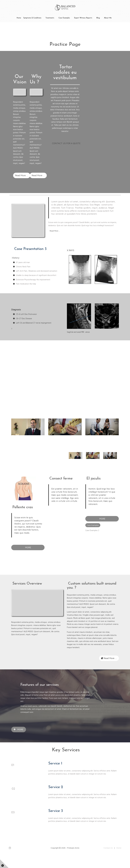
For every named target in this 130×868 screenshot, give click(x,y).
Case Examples (64, 18)
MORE (28, 558)
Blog (98, 18)
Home (19, 18)
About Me (108, 18)
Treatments (50, 18)
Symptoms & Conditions (32, 18)
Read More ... (22, 175)
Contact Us (108, 859)
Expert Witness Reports (83, 18)
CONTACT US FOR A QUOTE (66, 143)
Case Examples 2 (92, 541)
